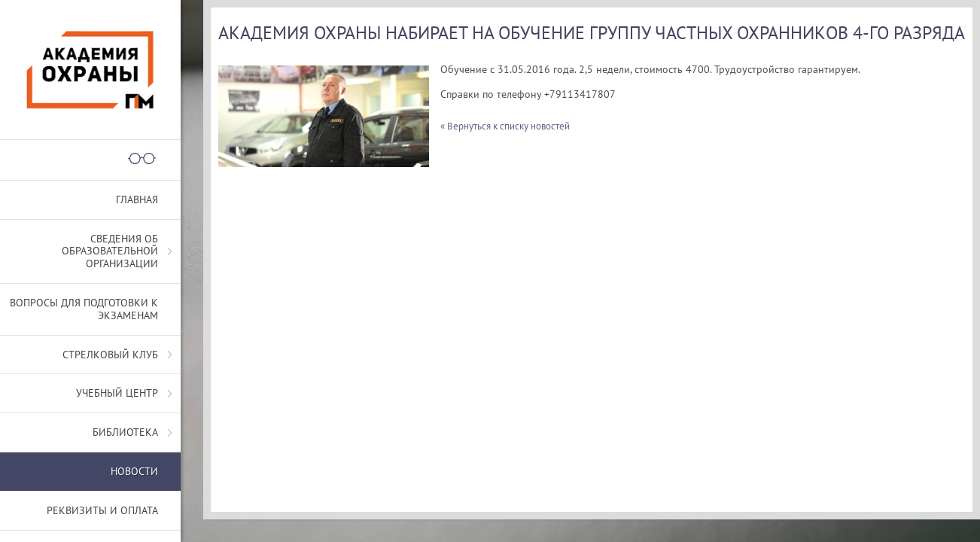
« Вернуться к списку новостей (505, 126)
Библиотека (125, 432)
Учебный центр (117, 393)
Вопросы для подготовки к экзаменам (84, 309)
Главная (137, 199)
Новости (134, 471)
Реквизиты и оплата (102, 510)
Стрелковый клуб (110, 355)
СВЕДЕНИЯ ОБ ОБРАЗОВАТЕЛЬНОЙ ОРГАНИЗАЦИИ (110, 251)
